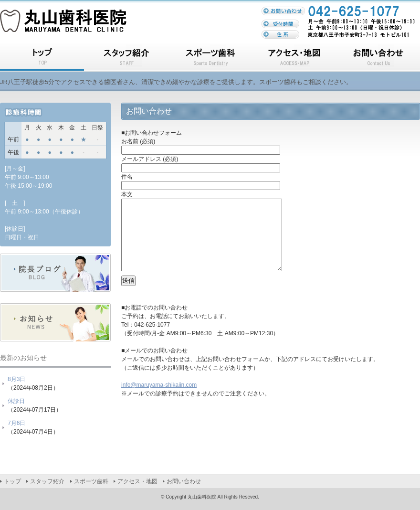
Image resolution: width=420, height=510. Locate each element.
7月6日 (16, 423)
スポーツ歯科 (210, 58)
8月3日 (16, 379)
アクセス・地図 (294, 58)
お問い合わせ (378, 58)
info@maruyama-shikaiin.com (159, 399)
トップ (42, 58)
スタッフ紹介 (126, 58)
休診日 (16, 401)
